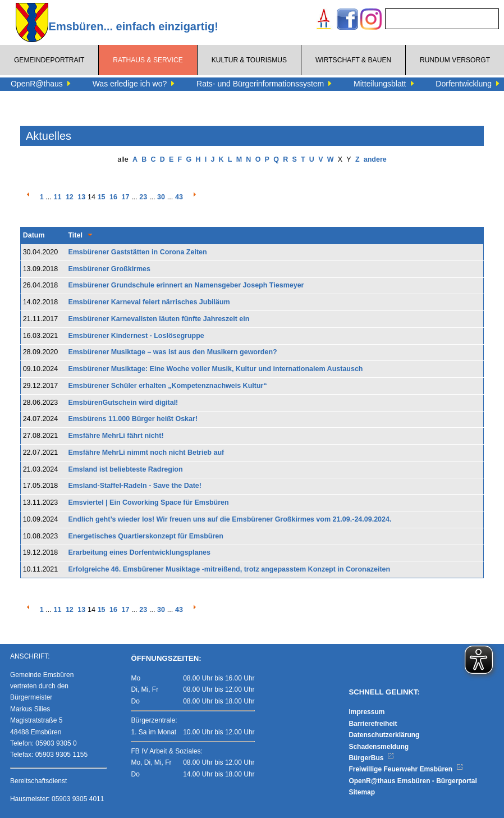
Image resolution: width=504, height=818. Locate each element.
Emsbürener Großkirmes (109, 269)
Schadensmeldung (379, 747)
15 (102, 197)
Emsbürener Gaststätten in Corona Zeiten (137, 252)
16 (113, 197)
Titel (75, 235)
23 (143, 197)
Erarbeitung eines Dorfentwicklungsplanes (139, 552)
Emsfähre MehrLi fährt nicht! (116, 436)
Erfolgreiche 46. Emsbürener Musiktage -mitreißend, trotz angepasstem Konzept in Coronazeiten (229, 569)
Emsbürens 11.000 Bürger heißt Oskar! (133, 419)
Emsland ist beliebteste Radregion (125, 469)
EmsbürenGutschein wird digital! (123, 403)
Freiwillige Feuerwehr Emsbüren (406, 769)
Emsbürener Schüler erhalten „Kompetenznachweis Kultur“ (167, 386)
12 (70, 197)
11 (58, 197)
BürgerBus (371, 758)
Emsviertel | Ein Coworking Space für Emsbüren (148, 502)
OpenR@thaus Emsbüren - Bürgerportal (413, 781)
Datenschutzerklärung (384, 735)
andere (375, 159)
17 (125, 197)
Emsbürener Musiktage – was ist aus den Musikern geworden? (172, 352)
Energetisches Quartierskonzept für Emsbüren (145, 536)
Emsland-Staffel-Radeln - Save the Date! (135, 486)
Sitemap (362, 792)
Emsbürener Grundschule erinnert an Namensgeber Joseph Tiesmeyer (186, 285)
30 (161, 197)
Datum (34, 235)
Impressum (366, 712)
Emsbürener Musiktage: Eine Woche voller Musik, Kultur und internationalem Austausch (215, 369)
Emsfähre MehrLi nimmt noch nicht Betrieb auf (146, 453)
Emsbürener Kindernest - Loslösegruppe (136, 336)
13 (81, 197)
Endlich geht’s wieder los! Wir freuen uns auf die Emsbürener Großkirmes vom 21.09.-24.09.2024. (230, 519)
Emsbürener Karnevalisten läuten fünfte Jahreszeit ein (159, 319)
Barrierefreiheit (373, 724)
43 (179, 197)
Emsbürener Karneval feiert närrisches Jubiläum (149, 302)
